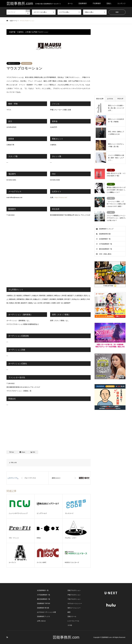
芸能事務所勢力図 (105, 234)
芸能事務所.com (66, 637)
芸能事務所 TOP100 (44, 603)
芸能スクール (72, 616)
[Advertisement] (49, 428)
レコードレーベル (73, 621)
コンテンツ (121, 3)
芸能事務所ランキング (106, 229)
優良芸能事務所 (27, 63)
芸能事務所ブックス (44, 616)
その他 (70, 625)
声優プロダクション (13, 63)
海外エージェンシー (74, 608)
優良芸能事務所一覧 (105, 249)
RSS (7, 637)
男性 (12, 463)
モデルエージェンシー (75, 603)
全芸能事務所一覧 (105, 239)
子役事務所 (97, 3)
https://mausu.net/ (61, 197)
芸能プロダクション (74, 590)
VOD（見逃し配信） (106, 254)
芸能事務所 (83, 3)
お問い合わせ (41, 621)
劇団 (69, 612)
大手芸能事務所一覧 (105, 244)
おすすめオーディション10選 (47, 612)
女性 (15, 463)
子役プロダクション (74, 599)
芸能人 (109, 3)
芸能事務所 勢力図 (43, 608)
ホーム (70, 3)
